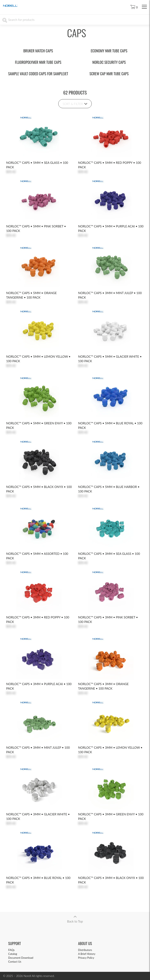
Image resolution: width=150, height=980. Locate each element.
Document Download (21, 958)
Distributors (85, 950)
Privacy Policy (86, 958)
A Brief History (87, 954)
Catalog (13, 954)
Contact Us (15, 962)
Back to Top (75, 918)
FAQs (11, 950)
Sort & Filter (75, 104)
